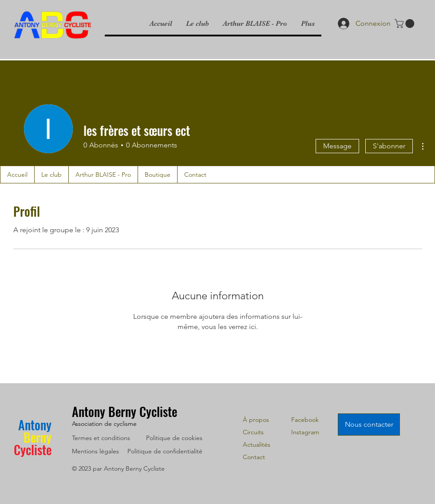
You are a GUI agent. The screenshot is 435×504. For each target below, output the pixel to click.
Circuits (253, 432)
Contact (254, 457)
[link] (405, 24)
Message (337, 146)
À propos (256, 420)
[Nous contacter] (369, 425)
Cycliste (33, 450)
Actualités (257, 444)
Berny (38, 437)
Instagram (305, 432)
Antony (35, 425)
